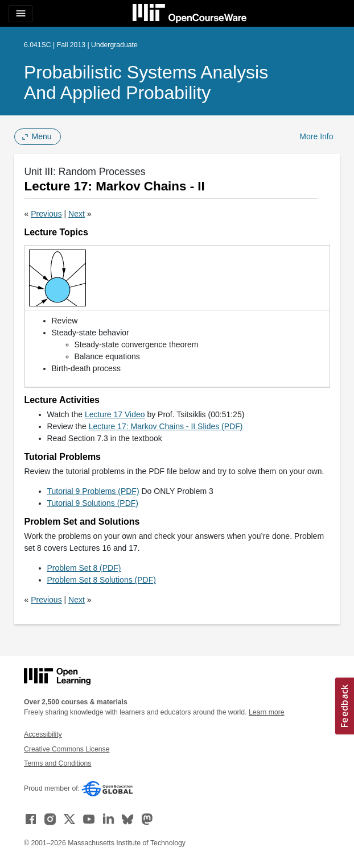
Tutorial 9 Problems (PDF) (93, 491)
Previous (46, 214)
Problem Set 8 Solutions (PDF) (102, 580)
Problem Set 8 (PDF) (84, 568)
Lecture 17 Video (115, 414)
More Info (316, 136)
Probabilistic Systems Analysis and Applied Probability (146, 82)
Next (77, 214)
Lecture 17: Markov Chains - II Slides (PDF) (166, 426)
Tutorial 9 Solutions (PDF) (93, 503)
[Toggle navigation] (20, 14)
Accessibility (43, 734)
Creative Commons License (67, 749)
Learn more (267, 712)
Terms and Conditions (57, 763)
